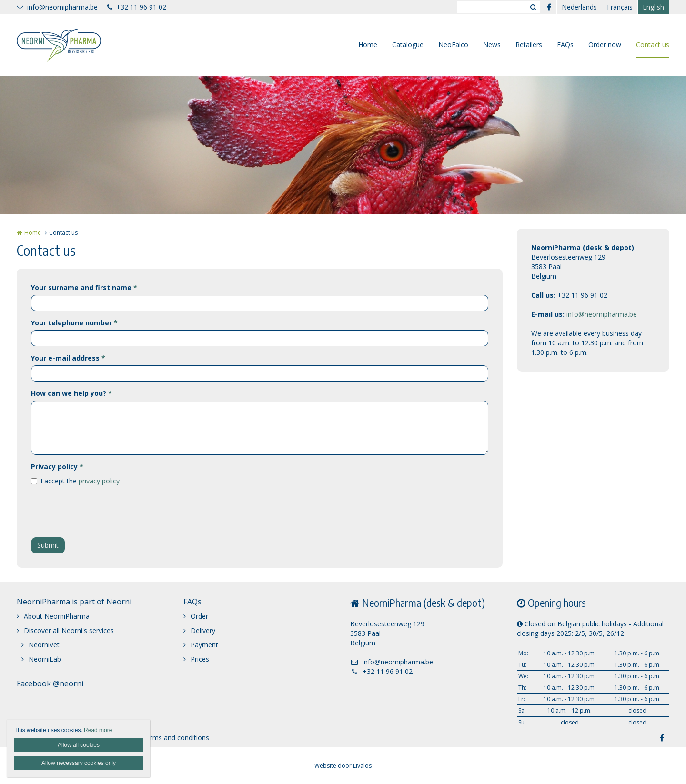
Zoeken (533, 7)
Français (620, 7)
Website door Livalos (343, 766)
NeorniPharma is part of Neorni (74, 602)
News (492, 45)
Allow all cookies (79, 745)
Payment (204, 645)
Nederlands (579, 7)
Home (368, 45)
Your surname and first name (84, 287)
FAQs (565, 45)
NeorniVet (44, 645)
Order (199, 616)
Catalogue (408, 45)
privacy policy (99, 481)
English (653, 7)
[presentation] (103, 512)
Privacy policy (57, 467)
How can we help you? (71, 393)
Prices (200, 659)
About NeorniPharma (57, 616)
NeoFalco (453, 45)
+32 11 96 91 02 (137, 7)
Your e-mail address (68, 358)
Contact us (653, 45)
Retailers (529, 45)
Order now (605, 45)
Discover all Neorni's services (69, 630)
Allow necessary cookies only (79, 763)
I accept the (80, 481)
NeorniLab (45, 659)
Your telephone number (74, 323)
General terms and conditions (164, 738)
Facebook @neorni (50, 683)
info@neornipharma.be (57, 7)
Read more (98, 730)
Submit (48, 545)
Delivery (203, 630)
